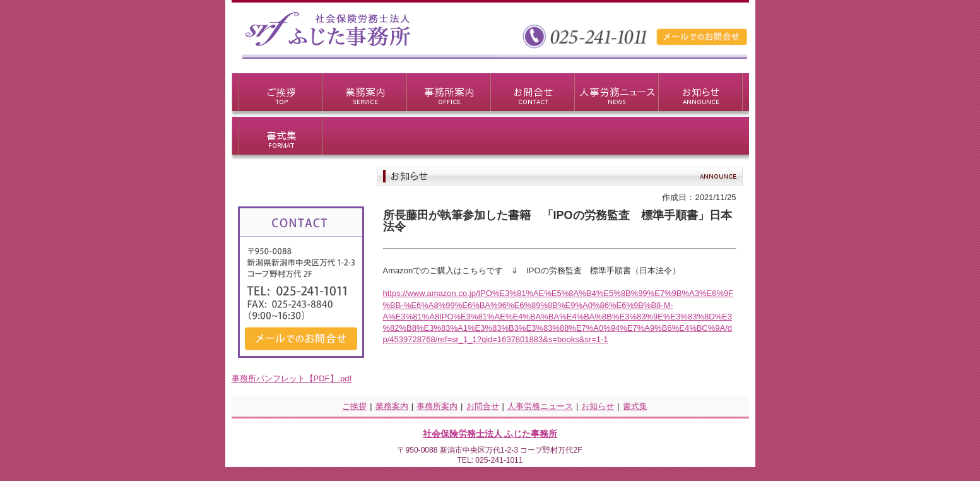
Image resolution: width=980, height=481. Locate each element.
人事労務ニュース (540, 406)
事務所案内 (437, 406)
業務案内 (392, 406)
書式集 (635, 406)
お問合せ (483, 406)
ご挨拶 (354, 406)
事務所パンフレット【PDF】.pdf (292, 378)
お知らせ (598, 406)
